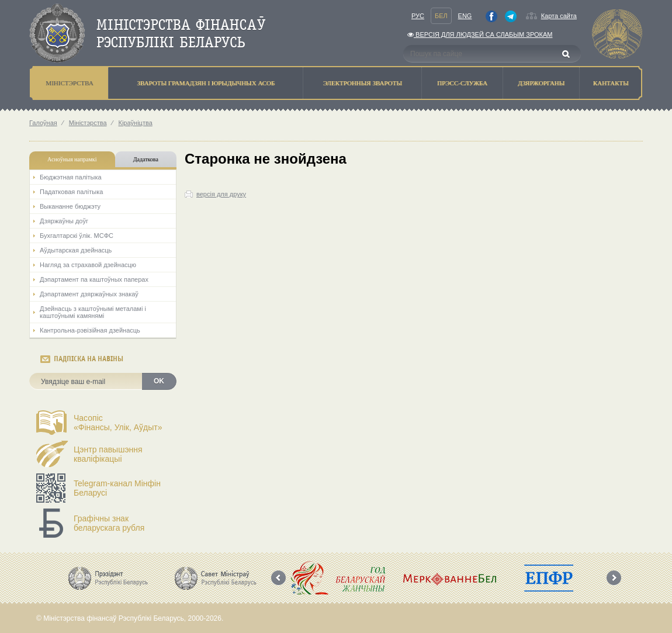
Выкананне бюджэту (70, 206)
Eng (465, 16)
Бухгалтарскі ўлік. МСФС (77, 236)
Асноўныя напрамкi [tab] (72, 159)
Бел (441, 16)
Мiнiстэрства (88, 123)
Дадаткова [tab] (146, 159)
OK (159, 381)
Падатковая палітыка (71, 192)
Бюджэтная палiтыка (71, 177)
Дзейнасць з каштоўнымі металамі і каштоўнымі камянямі (93, 312)
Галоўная (43, 123)
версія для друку (221, 194)
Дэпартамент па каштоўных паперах (94, 279)
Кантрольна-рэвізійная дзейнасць (90, 330)
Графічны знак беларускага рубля (109, 523)
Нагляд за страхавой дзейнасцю (88, 265)
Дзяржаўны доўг (64, 221)
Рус (418, 16)
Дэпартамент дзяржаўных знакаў (89, 294)
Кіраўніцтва (135, 123)
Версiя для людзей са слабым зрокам (480, 34)
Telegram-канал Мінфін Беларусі (117, 488)
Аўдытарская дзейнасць (76, 250)
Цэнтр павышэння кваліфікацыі (108, 454)
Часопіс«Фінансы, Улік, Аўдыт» (118, 423)
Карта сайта (559, 16)
